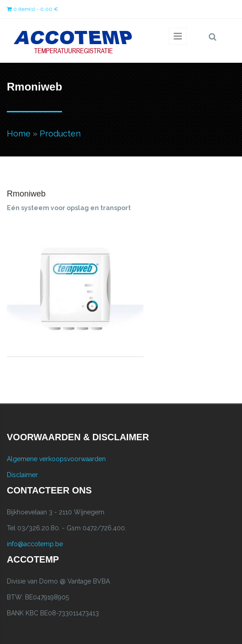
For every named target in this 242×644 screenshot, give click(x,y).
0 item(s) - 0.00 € (33, 9)
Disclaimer (22, 475)
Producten (60, 133)
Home (19, 133)
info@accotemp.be (35, 544)
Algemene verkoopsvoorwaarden (56, 459)
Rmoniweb (26, 194)
